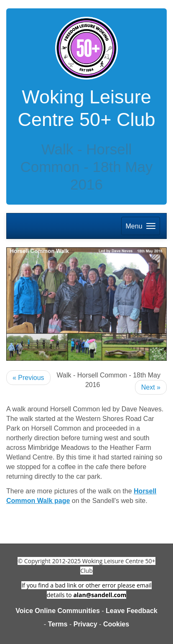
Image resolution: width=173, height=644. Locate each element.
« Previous (28, 378)
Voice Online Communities (58, 611)
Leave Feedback (132, 611)
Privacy (85, 624)
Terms (58, 624)
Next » (151, 387)
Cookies (116, 624)
